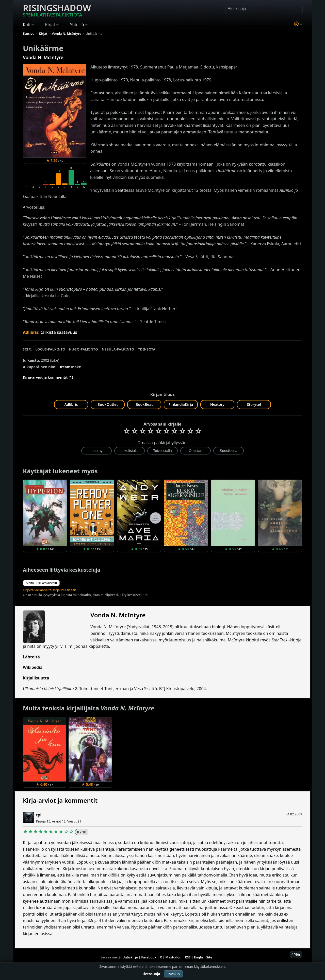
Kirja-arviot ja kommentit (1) (48, 377)
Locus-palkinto (50, 349)
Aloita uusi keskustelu (41, 583)
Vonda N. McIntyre (43, 57)
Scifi (27, 349)
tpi (39, 815)
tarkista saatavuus (59, 332)
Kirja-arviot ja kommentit (60, 800)
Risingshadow (57, 10)
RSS (188, 957)
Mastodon (174, 957)
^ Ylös (296, 954)
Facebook (149, 957)
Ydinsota (147, 349)
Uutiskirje (130, 957)
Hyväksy (173, 974)
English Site (203, 957)
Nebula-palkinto (118, 349)
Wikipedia (33, 667)
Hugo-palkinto (84, 349)
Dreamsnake (70, 367)
